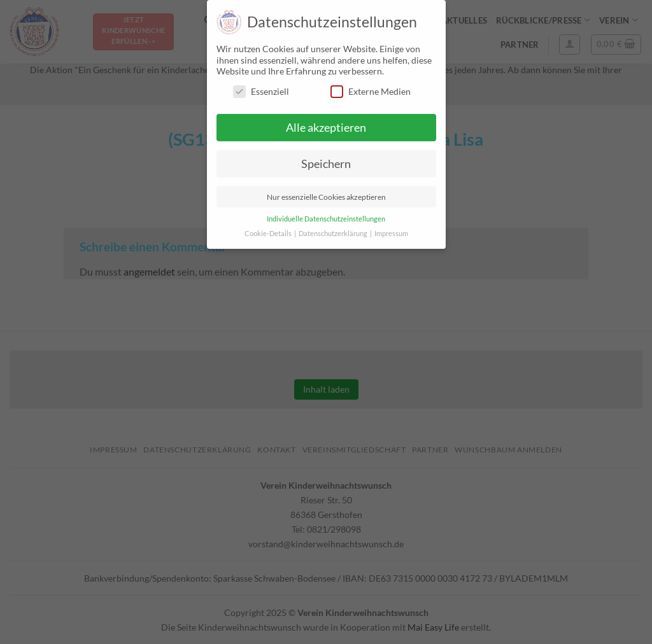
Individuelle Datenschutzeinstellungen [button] (326, 219)
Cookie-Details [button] (269, 234)
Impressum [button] (391, 234)
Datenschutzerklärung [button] (334, 234)
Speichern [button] (326, 164)
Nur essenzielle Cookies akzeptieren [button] (326, 197)
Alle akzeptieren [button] (326, 128)
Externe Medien (371, 91)
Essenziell (261, 91)
